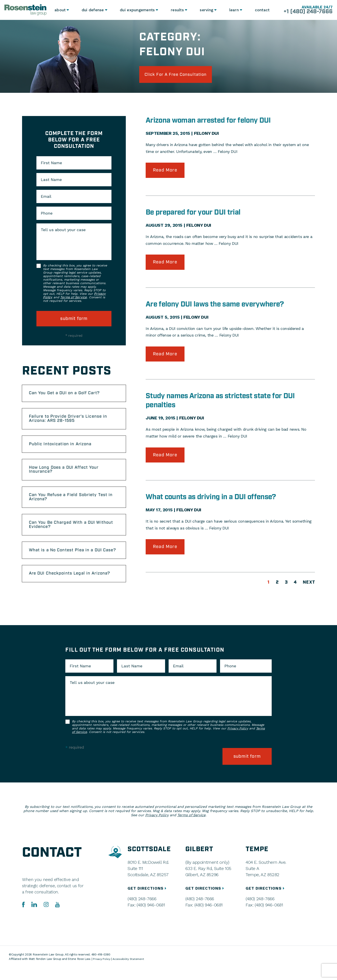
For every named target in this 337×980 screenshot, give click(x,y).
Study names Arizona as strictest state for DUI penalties (224, 403)
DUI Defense (93, 10)
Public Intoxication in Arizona (63, 448)
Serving (206, 10)
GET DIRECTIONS (148, 901)
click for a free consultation (180, 75)
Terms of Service (73, 299)
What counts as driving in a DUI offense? (214, 499)
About (60, 10)
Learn (233, 10)
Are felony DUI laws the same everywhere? (218, 306)
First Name (51, 164)
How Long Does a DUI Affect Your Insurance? (67, 474)
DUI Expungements (137, 10)
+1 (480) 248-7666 (306, 12)
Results (176, 10)
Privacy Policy (238, 742)
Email (46, 198)
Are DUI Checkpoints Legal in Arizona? (73, 587)
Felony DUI (206, 134)
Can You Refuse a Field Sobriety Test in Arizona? (74, 503)
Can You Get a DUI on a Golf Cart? (67, 395)
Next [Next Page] (309, 585)
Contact (262, 10)
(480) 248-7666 (142, 911)
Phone (47, 214)
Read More (165, 171)
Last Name (51, 181)
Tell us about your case (63, 231)
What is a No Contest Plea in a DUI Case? (68, 561)
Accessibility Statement (130, 971)
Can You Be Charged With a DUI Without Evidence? (65, 532)
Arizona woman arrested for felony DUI (212, 122)
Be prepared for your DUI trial (196, 214)
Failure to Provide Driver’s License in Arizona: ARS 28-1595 (71, 421)
